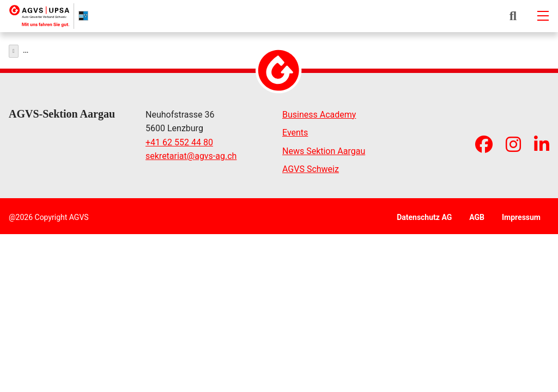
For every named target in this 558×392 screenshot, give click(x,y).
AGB (477, 215)
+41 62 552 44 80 (179, 140)
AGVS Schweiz (311, 167)
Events (295, 130)
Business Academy (319, 112)
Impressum (521, 215)
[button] (513, 16)
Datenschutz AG (424, 215)
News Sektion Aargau (324, 148)
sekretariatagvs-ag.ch (191, 154)
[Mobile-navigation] (543, 16)
